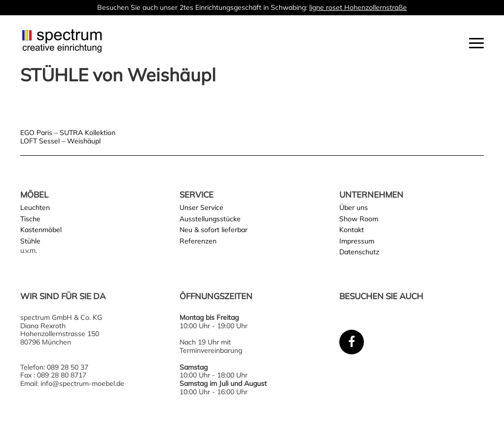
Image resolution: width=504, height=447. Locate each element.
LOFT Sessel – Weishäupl (60, 141)
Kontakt (352, 230)
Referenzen (198, 241)
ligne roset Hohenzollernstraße (358, 7)
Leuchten (35, 207)
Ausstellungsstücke (210, 219)
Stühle (30, 241)
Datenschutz (359, 252)
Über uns (354, 207)
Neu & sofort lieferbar (214, 230)
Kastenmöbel (41, 230)
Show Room (359, 219)
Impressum (357, 241)
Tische (30, 219)
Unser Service (201, 207)
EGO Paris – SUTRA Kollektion (68, 133)
